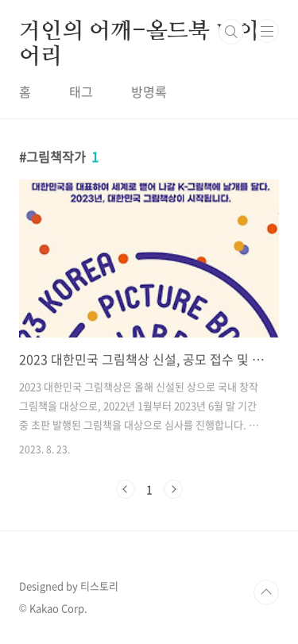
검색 (231, 32)
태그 (81, 91)
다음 (173, 489)
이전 (126, 489)
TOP (266, 592)
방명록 (149, 91)
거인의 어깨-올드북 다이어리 (139, 33)
